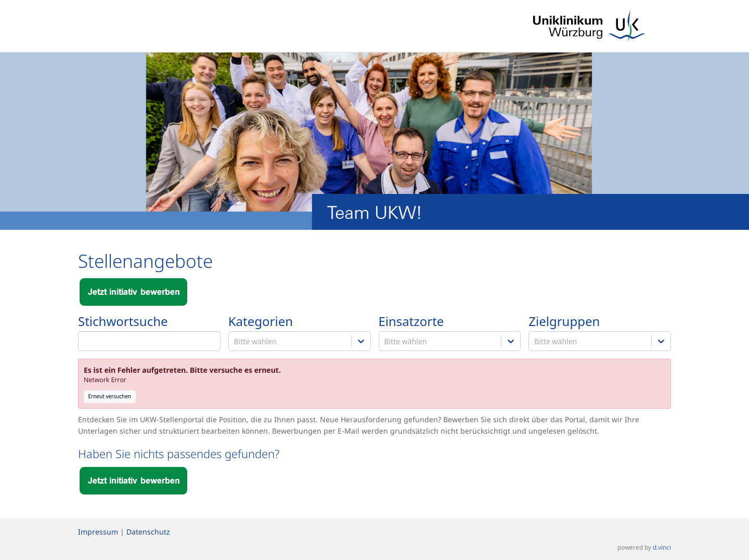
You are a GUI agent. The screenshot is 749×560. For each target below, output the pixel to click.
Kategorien (261, 322)
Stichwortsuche (123, 322)
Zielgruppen (564, 322)
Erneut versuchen (110, 396)
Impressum (98, 532)
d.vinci (662, 548)
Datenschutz (148, 532)
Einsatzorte (411, 322)
